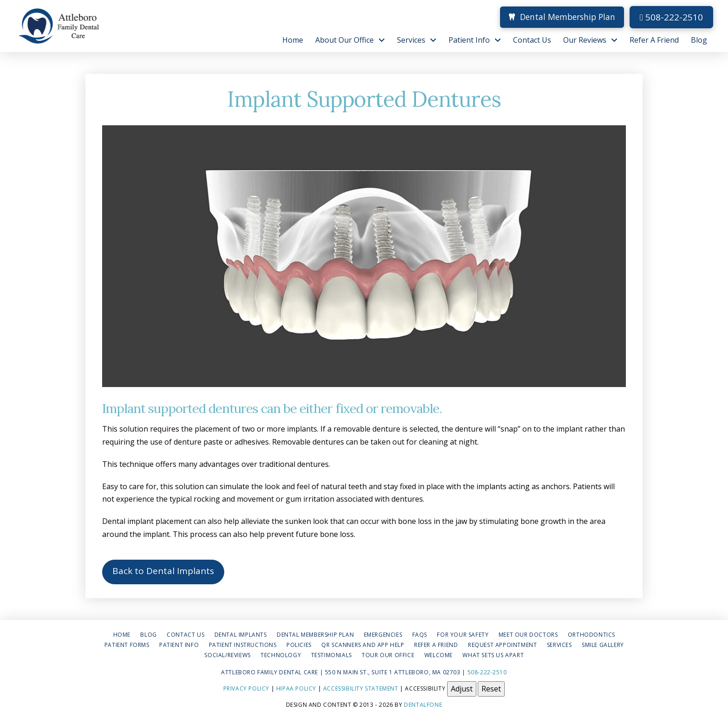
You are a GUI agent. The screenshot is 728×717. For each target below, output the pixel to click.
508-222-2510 (671, 17)
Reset (491, 689)
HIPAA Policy (296, 688)
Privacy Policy (246, 688)
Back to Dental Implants (163, 571)
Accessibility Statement (361, 688)
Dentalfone (423, 705)
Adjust (462, 689)
